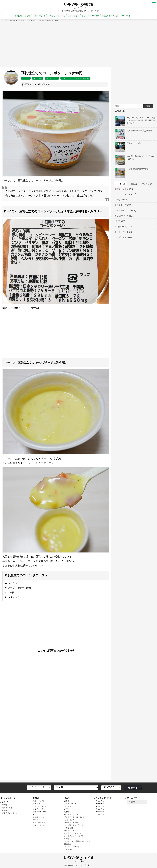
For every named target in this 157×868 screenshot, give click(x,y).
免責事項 (5, 810)
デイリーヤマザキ (92, 16)
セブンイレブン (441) (124, 189)
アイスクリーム (70, 849)
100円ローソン (39, 814)
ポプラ (125, 16)
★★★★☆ (100, 804)
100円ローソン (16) (124, 227)
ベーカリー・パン (71, 814)
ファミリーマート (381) (125, 194)
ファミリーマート (55, 16)
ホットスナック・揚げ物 (74, 836)
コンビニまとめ (39, 825)
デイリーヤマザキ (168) (125, 210)
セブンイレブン (24, 16)
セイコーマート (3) (123, 232)
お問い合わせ (7, 808)
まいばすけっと (111, 16)
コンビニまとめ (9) (123, 237)
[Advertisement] (78, 43)
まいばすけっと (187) (124, 216)
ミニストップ (74, 16)
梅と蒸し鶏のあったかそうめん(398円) (135, 158)
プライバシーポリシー (10, 813)
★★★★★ (100, 801)
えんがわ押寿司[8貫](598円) (134, 130)
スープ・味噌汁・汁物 (19, 588)
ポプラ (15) (120, 221)
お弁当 (67, 801)
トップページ (9, 798)
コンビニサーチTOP (10, 20)
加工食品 (68, 844)
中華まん (68, 839)
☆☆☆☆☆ (100, 814)
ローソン (39, 16)
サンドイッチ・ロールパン (75, 817)
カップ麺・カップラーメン (75, 825)
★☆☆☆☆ (100, 812)
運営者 (4, 805)
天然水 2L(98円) (128, 143)
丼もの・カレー (70, 804)
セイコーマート (39, 822)
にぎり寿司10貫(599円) (132, 169)
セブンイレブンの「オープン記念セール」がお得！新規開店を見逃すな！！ (135, 120)
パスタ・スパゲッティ (73, 833)
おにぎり (68, 806)
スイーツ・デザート (72, 847)
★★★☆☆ (100, 806)
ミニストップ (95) (123, 205)
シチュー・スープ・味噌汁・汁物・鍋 (75, 78)
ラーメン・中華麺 (71, 822)
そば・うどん (69, 820)
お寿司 (67, 809)
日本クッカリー (52, 78)
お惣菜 (67, 812)
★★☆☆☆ (38, 78)
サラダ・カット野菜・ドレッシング (78, 841)
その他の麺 (69, 828)
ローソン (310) (121, 200)
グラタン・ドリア (71, 831)
